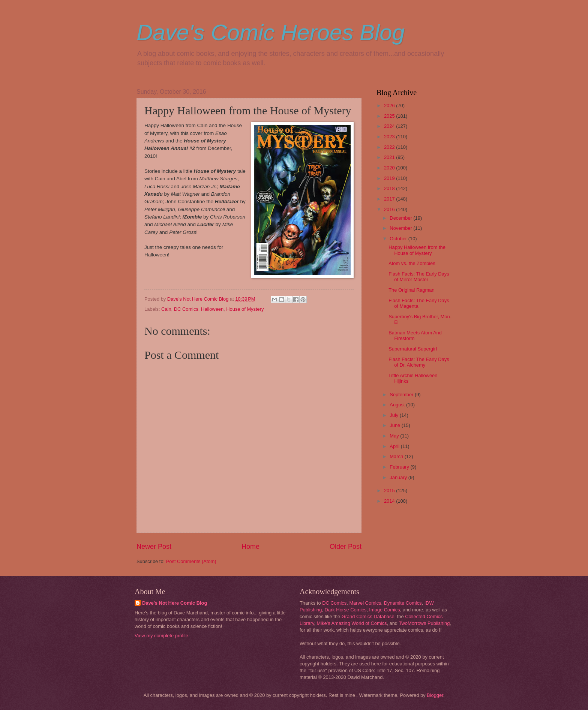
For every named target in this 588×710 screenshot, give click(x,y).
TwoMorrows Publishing (424, 623)
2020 (390, 168)
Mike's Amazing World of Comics (352, 623)
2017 (390, 199)
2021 (390, 157)
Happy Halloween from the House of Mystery (417, 250)
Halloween (212, 309)
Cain (166, 309)
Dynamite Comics (403, 603)
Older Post (346, 547)
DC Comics (186, 309)
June (396, 425)
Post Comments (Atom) (191, 561)
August (398, 405)
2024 (390, 126)
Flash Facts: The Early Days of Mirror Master (419, 277)
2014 (390, 501)
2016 (390, 209)
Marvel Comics (365, 603)
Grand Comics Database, (369, 616)
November (401, 228)
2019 (390, 178)
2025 (390, 116)
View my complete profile (161, 636)
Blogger (435, 695)
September (402, 395)
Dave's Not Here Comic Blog (175, 603)
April (395, 446)
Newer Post (154, 547)
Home (250, 547)
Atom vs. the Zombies (412, 263)
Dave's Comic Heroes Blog (271, 32)
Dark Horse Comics (346, 610)
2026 (390, 106)
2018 (390, 188)
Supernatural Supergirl (413, 349)
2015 (390, 491)
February (400, 467)
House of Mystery (245, 309)
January (399, 477)
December (401, 218)
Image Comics (384, 610)
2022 (390, 147)
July (394, 415)
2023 (390, 137)
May (395, 436)
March (397, 456)
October (399, 239)
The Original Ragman (411, 290)
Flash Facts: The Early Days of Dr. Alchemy (419, 362)
